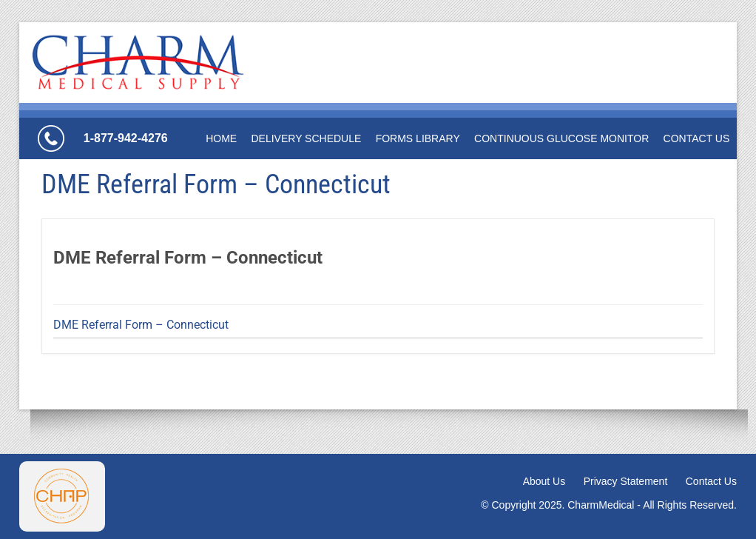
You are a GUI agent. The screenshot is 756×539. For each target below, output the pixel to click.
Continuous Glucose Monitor (561, 138)
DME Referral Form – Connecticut (141, 325)
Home (221, 138)
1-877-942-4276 (126, 138)
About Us (544, 481)
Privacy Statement (626, 481)
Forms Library (418, 138)
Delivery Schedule (306, 138)
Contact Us (697, 138)
